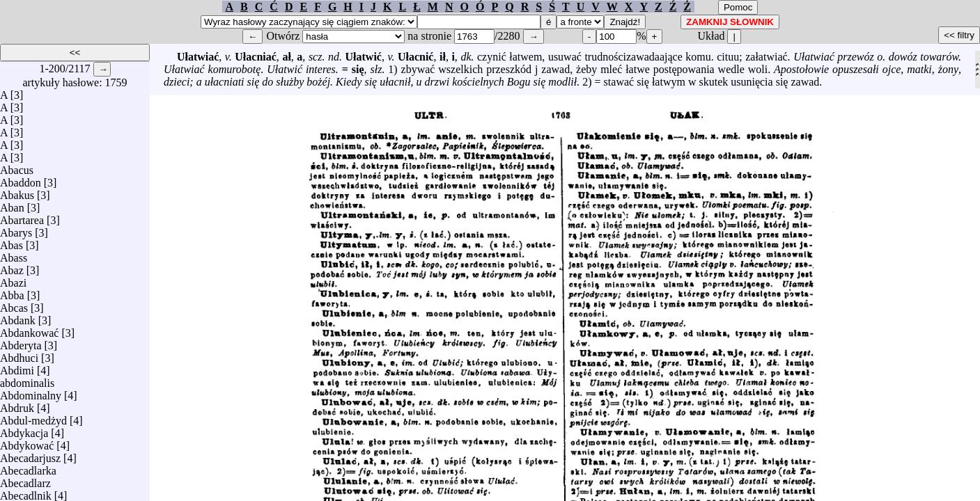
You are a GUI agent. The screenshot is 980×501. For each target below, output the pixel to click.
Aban (12, 204)
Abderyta (21, 342)
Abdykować (27, 442)
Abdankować (29, 329)
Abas (11, 242)
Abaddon (21, 179)
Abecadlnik (26, 492)
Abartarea (22, 217)
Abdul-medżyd (33, 417)
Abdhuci (19, 355)
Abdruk (17, 405)
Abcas (14, 304)
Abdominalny (31, 392)
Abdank (18, 317)
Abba (12, 292)
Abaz (12, 267)
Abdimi (17, 367)
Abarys (16, 229)
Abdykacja (24, 430)
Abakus (17, 192)
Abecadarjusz (30, 455)
